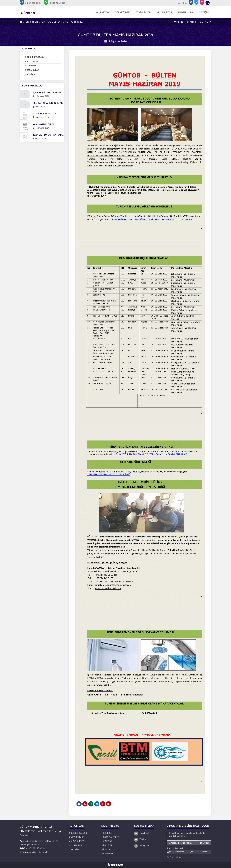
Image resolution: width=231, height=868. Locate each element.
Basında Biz (32, 22)
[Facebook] (148, 833)
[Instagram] (148, 845)
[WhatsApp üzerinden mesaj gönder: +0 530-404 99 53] (57, 3)
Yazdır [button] (191, 22)
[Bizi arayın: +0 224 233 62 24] (32, 3)
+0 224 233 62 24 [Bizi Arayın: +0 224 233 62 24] (37, 848)
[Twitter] (148, 839)
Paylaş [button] (178, 22)
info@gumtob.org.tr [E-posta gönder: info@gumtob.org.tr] (38, 852)
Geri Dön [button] (206, 22)
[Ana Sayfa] (28, 12)
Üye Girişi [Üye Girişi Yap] (183, 3)
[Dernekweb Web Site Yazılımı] (116, 865)
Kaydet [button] (204, 843)
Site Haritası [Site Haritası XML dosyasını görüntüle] (174, 857)
